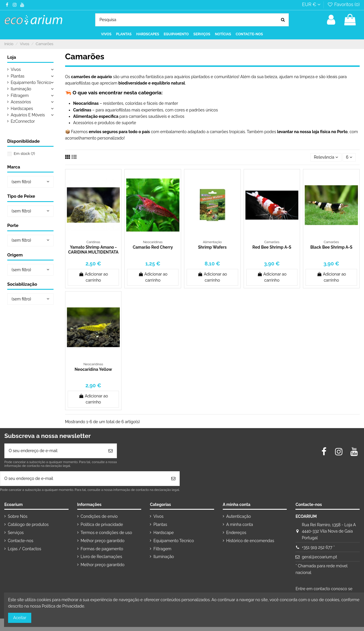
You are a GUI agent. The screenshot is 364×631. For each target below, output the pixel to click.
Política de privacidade (102, 524)
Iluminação (21, 89)
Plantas (18, 76)
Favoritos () (343, 4)
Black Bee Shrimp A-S (331, 247)
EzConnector (23, 121)
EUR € (311, 4)
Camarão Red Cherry (153, 247)
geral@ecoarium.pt (319, 557)
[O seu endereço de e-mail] (55, 451)
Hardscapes (22, 109)
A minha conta (240, 524)
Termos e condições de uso (106, 533)
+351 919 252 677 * (318, 547)
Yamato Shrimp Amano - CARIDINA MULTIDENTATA (93, 250)
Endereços (236, 533)
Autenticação (239, 516)
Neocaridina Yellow (93, 369)
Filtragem (20, 96)
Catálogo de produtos (28, 524)
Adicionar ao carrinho (93, 277)
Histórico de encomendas (250, 541)
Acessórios (21, 102)
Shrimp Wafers (213, 247)
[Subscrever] (111, 451)
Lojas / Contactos (24, 549)
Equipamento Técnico (31, 82)
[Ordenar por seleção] (326, 157)
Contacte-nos (21, 541)
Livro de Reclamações (101, 557)
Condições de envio (99, 516)
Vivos (16, 69)
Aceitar (20, 618)
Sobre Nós (18, 516)
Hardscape (163, 533)
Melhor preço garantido (103, 541)
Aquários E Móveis (28, 115)
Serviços (16, 533)
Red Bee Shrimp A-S (272, 247)
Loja (12, 57)
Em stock (24, 154)
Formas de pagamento (102, 549)
